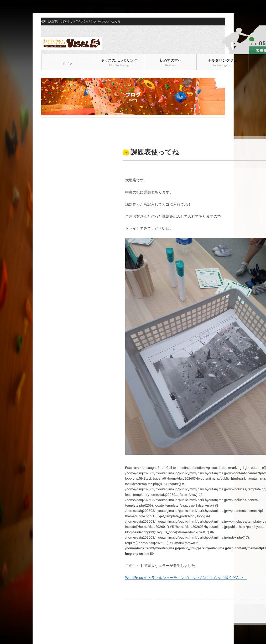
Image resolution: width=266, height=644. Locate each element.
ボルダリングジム (222, 63)
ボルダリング (75, 122)
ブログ (57, 122)
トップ (67, 63)
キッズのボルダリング (119, 63)
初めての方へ (171, 63)
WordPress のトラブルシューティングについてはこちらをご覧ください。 (186, 578)
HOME (46, 122)
